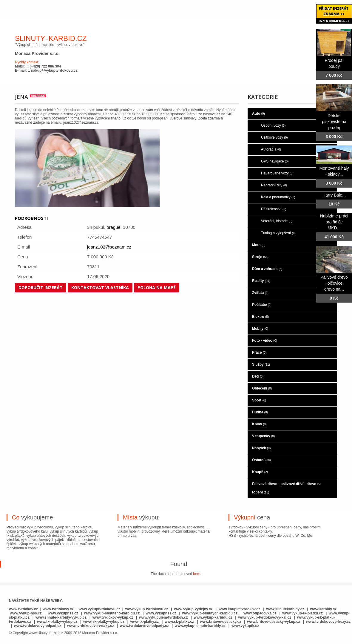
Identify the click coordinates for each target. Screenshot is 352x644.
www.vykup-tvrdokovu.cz (147, 609)
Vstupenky (263, 436)
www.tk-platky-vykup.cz (57, 622)
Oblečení (262, 388)
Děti (258, 376)
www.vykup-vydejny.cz (193, 609)
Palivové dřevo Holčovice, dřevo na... (334, 283)
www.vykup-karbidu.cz (213, 617)
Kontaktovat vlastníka (100, 287)
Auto (258, 114)
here (197, 574)
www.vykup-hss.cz (26, 613)
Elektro (260, 317)
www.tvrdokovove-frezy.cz (328, 622)
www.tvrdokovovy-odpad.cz (38, 626)
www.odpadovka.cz (260, 613)
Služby (261, 364)
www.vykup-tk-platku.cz (302, 613)
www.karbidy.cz (324, 609)
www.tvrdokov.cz (23, 609)
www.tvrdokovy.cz (58, 609)
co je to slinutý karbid (113, 11)
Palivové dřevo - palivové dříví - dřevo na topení (287, 488)
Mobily (260, 329)
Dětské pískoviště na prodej (334, 122)
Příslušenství (274, 209)
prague (114, 227)
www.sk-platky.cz (179, 622)
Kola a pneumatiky (278, 197)
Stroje (260, 257)
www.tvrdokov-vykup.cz (113, 617)
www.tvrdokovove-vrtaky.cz (91, 626)
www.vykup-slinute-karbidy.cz (200, 626)
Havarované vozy (277, 173)
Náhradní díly (274, 185)
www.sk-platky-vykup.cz (104, 622)
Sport (259, 400)
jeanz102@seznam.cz (109, 247)
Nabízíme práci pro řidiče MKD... (334, 222)
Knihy (259, 424)
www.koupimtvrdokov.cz (239, 609)
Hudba (260, 412)
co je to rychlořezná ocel (182, 11)
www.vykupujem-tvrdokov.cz (164, 617)
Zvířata (260, 293)
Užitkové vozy (274, 137)
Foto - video (265, 341)
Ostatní (261, 460)
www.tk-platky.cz (145, 622)
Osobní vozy (273, 125)
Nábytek (261, 448)
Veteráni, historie (277, 221)
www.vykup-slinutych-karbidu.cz (210, 613)
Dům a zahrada (267, 269)
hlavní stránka (36, 11)
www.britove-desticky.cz (220, 622)
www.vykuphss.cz (63, 613)
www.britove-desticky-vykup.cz (274, 622)
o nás (70, 11)
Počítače (262, 305)
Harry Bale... (334, 195)
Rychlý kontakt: (27, 62)
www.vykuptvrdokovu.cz (99, 609)
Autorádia (271, 149)
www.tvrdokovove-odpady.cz (144, 626)
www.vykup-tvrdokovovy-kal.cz (265, 617)
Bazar (231, 11)
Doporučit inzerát (41, 287)
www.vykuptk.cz (245, 626)
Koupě (260, 472)
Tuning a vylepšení (278, 233)
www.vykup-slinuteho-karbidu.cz (112, 613)
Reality (261, 281)
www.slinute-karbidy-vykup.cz (61, 617)
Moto (259, 245)
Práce (259, 352)
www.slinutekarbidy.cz (285, 609)
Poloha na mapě (157, 287)
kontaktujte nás (267, 11)
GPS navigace (275, 161)
